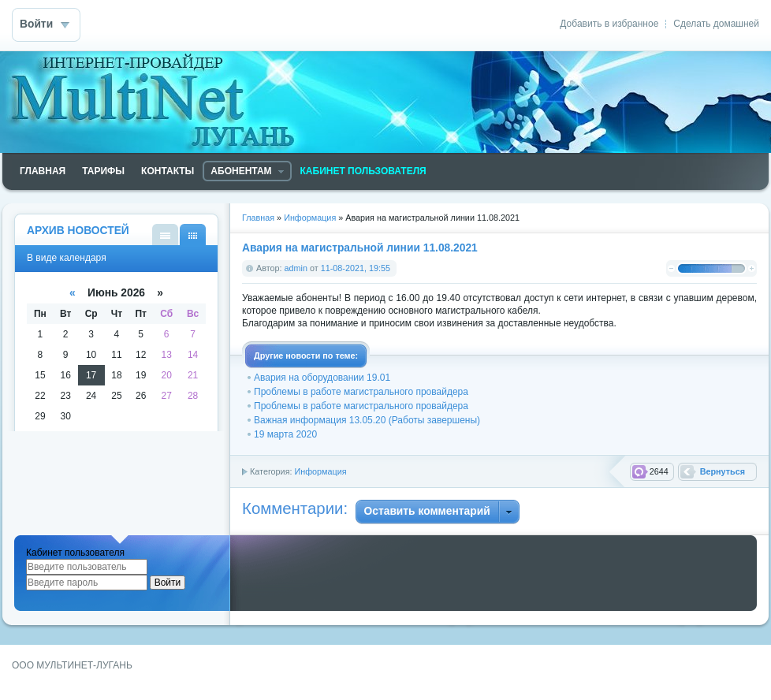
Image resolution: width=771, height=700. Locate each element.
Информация (320, 471)
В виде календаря (193, 235)
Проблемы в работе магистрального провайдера (361, 392)
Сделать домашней (716, 24)
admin (296, 268)
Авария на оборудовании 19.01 (322, 378)
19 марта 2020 (285, 434)
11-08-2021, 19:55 (356, 268)
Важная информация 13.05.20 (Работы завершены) (367, 420)
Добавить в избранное (609, 24)
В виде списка (165, 235)
